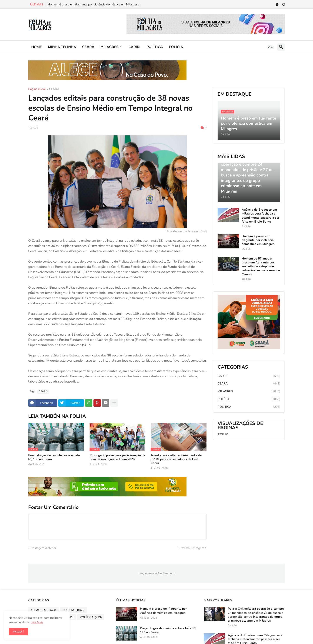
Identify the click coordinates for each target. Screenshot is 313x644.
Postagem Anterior (43, 548)
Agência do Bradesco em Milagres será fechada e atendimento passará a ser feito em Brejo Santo (261, 216)
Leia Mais (37, 622)
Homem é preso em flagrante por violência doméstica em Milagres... (94, 4)
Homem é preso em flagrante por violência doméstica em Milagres (258, 240)
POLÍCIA (176, 47)
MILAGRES (109, 47)
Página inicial (37, 89)
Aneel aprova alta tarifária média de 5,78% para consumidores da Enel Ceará (176, 459)
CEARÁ (88, 47)
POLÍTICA (155, 47)
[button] (270, 47)
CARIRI (134, 47)
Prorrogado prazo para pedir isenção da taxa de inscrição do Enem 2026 (117, 457)
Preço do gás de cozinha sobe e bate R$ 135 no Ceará (54, 457)
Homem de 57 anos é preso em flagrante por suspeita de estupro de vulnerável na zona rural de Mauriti (261, 267)
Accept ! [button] (18, 632)
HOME (37, 47)
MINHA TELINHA (62, 47)
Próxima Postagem (191, 548)
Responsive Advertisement (156, 573)
